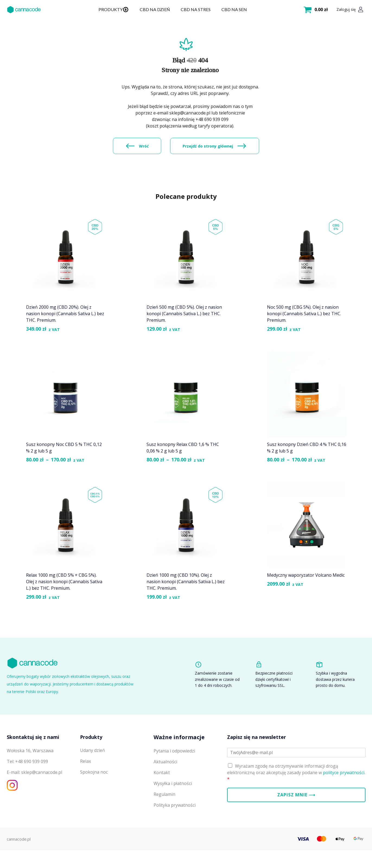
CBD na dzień (155, 9)
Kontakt (162, 794)
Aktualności (165, 783)
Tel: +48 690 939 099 (27, 783)
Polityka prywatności (175, 826)
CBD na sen (234, 9)
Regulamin (164, 815)
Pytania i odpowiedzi (174, 772)
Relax (85, 783)
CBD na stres (195, 9)
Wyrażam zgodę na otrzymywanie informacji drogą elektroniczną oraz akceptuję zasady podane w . (296, 794)
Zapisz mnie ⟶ (296, 816)
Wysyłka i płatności (173, 805)
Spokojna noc (94, 793)
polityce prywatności (344, 794)
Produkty (114, 9)
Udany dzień (93, 772)
